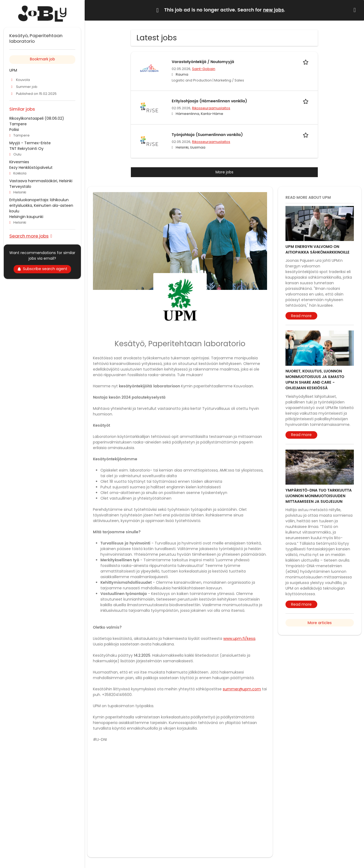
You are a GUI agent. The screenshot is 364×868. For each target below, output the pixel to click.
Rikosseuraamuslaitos (211, 108)
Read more (301, 316)
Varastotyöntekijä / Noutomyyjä (203, 62)
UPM (13, 70)
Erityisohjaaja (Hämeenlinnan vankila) (209, 101)
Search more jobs (29, 236)
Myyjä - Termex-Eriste (30, 143)
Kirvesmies (19, 162)
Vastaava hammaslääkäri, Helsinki (41, 181)
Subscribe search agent (42, 269)
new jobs (273, 10)
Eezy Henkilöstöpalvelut (31, 168)
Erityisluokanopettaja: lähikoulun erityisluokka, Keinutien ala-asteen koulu (41, 205)
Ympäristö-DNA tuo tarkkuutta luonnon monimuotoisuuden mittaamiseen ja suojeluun (319, 496)
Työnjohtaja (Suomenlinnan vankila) (207, 135)
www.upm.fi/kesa (239, 639)
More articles (320, 623)
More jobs (224, 172)
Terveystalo (20, 186)
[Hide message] (356, 10)
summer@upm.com (242, 689)
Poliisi (14, 130)
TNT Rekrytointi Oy (26, 149)
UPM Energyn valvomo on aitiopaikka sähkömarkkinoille (318, 250)
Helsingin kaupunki (26, 217)
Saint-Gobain (204, 69)
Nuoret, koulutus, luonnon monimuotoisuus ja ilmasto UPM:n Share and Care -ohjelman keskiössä (315, 380)
